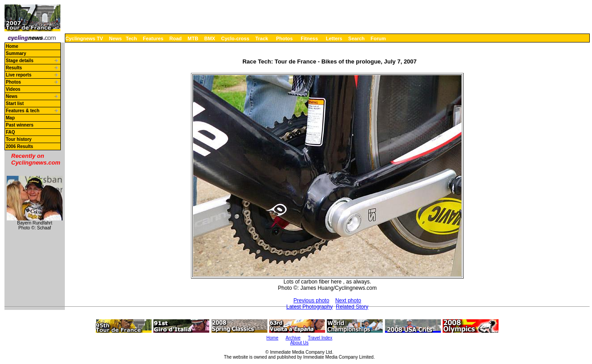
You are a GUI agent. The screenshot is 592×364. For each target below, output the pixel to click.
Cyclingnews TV (84, 38)
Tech (131, 38)
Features (153, 38)
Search (357, 38)
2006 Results (19, 146)
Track (262, 38)
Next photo (348, 301)
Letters (334, 38)
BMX (210, 38)
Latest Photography (309, 307)
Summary (16, 53)
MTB (193, 38)
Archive (293, 338)
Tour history (19, 139)
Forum (378, 38)
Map (10, 118)
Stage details (20, 61)
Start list (15, 104)
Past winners (20, 125)
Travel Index (320, 338)
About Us (299, 343)
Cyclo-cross (235, 38)
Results (14, 68)
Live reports (19, 75)
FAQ (11, 132)
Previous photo (311, 301)
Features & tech (23, 111)
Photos (284, 38)
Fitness (309, 38)
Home (12, 46)
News (116, 38)
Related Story (352, 307)
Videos (13, 89)
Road (176, 38)
